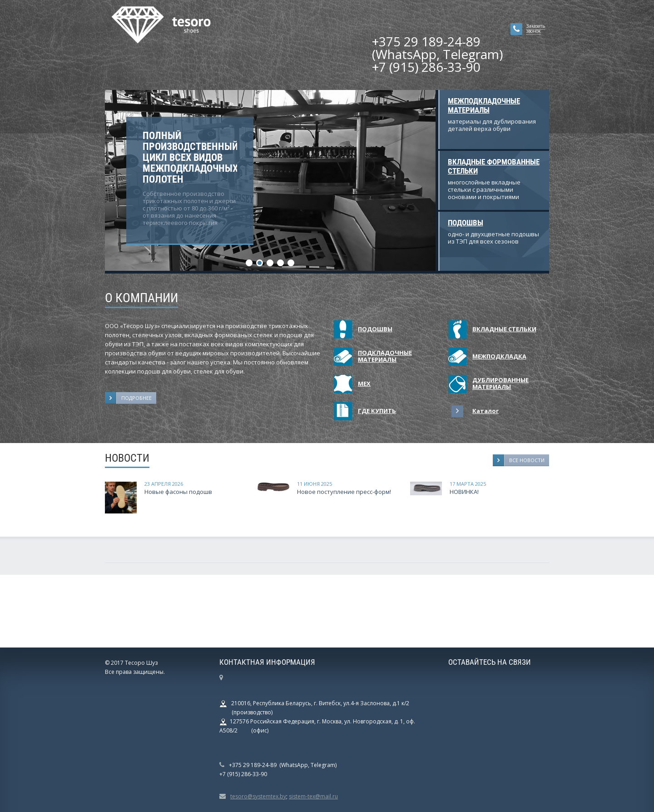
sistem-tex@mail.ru (313, 796)
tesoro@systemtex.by (258, 796)
